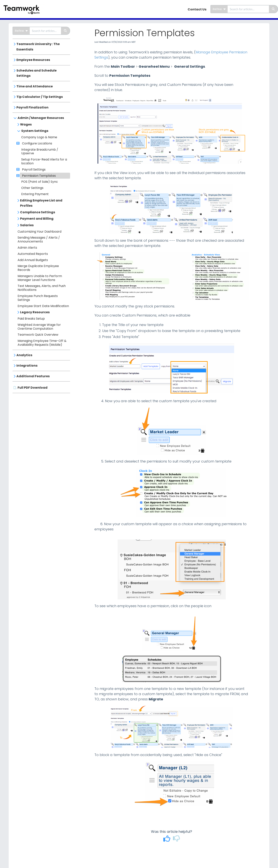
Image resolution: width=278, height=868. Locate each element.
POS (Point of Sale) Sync (40, 182)
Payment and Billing (37, 219)
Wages (26, 124)
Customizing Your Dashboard (39, 232)
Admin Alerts (27, 248)
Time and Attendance (35, 86)
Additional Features (33, 376)
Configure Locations (37, 143)
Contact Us (197, 9)
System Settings (35, 131)
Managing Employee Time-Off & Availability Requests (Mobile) (42, 343)
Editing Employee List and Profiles (41, 203)
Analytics (24, 355)
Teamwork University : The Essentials (38, 47)
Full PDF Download (33, 388)
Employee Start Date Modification (43, 306)
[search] (248, 9)
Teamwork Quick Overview (38, 335)
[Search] (273, 9)
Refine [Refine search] (219, 9)
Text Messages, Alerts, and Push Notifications (42, 288)
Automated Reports (33, 254)
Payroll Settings (33, 169)
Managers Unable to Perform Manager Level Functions (40, 278)
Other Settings (32, 188)
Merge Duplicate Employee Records (38, 268)
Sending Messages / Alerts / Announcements (39, 239)
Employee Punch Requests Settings (38, 298)
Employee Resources (33, 60)
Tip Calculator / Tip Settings (40, 97)
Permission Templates (39, 176)
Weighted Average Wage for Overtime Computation (39, 327)
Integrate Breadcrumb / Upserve (40, 151)
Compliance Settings (38, 212)
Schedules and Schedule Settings (36, 73)
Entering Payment (35, 194)
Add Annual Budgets (33, 260)
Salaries (27, 225)
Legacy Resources (35, 312)
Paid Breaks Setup (31, 319)
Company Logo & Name (39, 137)
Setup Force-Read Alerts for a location (44, 161)
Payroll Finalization (32, 107)
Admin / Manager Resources (41, 118)
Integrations (27, 366)
